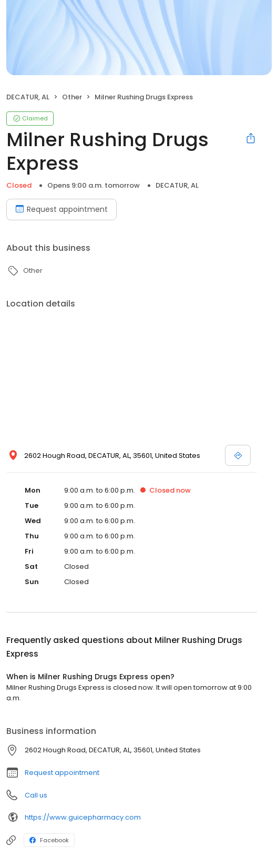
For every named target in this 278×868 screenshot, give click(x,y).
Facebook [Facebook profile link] (49, 840)
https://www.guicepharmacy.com (83, 817)
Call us (36, 795)
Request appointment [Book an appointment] (61, 209)
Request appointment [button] (62, 773)
